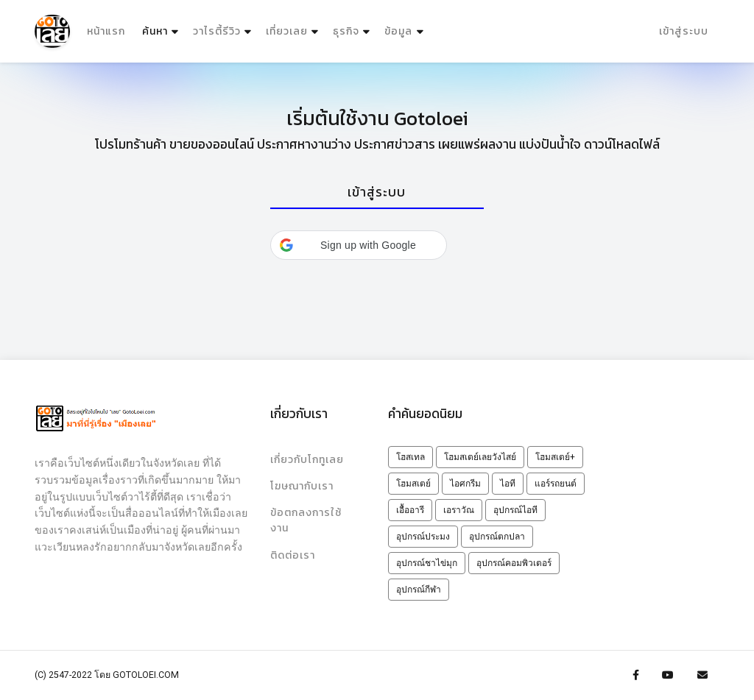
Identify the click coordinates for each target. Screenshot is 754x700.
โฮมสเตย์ (413, 484)
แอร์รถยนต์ (556, 484)
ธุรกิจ (346, 31)
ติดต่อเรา (293, 555)
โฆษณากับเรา (302, 486)
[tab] (377, 193)
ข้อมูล (398, 31)
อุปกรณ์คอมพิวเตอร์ (514, 563)
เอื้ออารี (410, 510)
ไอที (508, 484)
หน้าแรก (106, 31)
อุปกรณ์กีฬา (419, 590)
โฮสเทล (411, 457)
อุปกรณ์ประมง (423, 537)
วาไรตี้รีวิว (217, 31)
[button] (359, 245)
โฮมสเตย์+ (555, 457)
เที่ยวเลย (287, 31)
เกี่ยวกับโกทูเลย (307, 460)
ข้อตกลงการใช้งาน (306, 520)
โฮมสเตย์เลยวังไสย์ (480, 457)
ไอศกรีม (465, 484)
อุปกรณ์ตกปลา (497, 537)
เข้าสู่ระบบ (684, 31)
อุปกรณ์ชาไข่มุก (427, 563)
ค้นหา (162, 28)
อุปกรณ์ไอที (515, 510)
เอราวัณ (459, 510)
